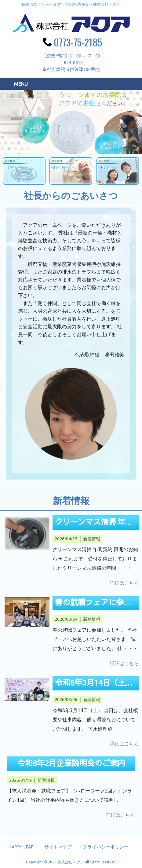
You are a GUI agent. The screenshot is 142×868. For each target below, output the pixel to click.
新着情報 (92, 539)
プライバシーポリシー (106, 847)
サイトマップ (58, 847)
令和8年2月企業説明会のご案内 (71, 763)
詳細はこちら (124, 583)
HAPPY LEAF (21, 847)
